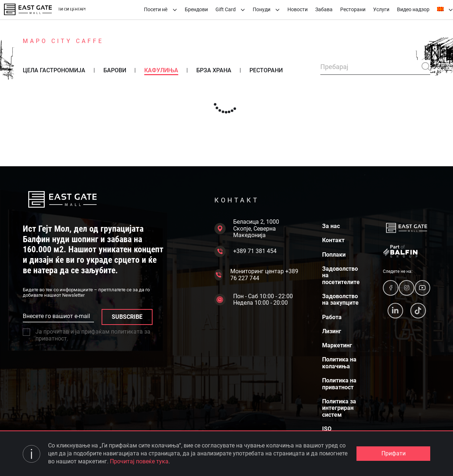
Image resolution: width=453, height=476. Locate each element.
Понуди (266, 9)
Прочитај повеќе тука (139, 461)
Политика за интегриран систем (339, 408)
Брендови (196, 9)
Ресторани (353, 9)
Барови (115, 70)
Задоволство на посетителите (341, 276)
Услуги (381, 9)
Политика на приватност (339, 384)
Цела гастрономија (54, 70)
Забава (324, 9)
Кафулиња (161, 70)
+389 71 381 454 (245, 251)
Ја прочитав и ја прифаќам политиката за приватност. (87, 335)
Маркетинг (337, 346)
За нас (331, 226)
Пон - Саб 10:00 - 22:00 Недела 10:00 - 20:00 (254, 300)
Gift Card (230, 9)
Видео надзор (413, 9)
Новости (298, 9)
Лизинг (332, 331)
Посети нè (160, 9)
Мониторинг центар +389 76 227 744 (257, 275)
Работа (332, 317)
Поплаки (334, 255)
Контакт (333, 240)
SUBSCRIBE (127, 317)
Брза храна (214, 70)
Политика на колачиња (339, 363)
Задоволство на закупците (340, 300)
